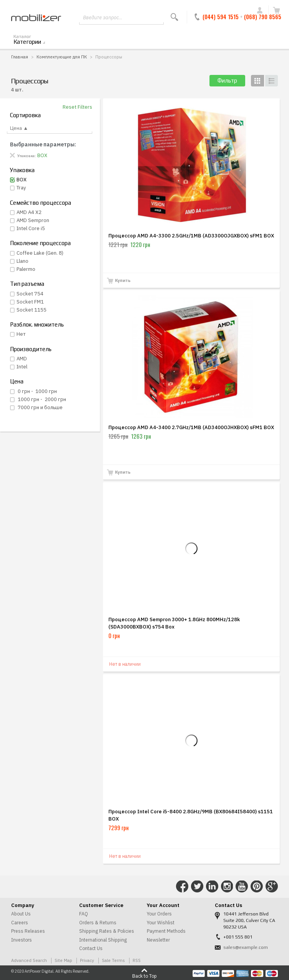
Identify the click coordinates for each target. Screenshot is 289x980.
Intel (22, 367)
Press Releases (28, 931)
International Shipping (103, 940)
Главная (20, 57)
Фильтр (227, 80)
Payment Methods (166, 931)
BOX (22, 180)
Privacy (87, 960)
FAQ (84, 914)
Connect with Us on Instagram (227, 887)
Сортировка (25, 115)
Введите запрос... (103, 17)
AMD (22, 359)
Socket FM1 (30, 302)
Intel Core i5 (31, 228)
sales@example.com (246, 947)
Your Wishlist (161, 923)
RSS (137, 960)
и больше (40, 407)
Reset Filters (77, 107)
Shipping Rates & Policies (107, 931)
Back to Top (144, 976)
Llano (22, 261)
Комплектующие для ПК (62, 57)
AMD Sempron (33, 220)
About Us (21, 914)
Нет (21, 334)
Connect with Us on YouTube (242, 887)
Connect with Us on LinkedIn (212, 887)
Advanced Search (29, 960)
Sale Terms (113, 960)
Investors (22, 940)
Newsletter (158, 940)
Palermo (26, 269)
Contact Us (91, 948)
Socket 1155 (32, 310)
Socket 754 (30, 294)
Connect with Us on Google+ (272, 887)
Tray (21, 188)
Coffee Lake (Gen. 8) (40, 253)
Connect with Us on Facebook (182, 887)
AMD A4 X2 (29, 212)
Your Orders (159, 914)
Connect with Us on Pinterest (257, 887)
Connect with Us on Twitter (197, 887)
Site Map (63, 960)
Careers (20, 923)
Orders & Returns (98, 923)
